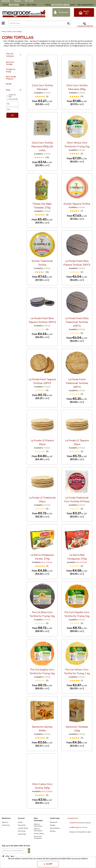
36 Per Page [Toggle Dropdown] (32, 53)
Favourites (22, 825)
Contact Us (6, 825)
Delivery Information (38, 825)
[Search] (37, 23)
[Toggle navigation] (3, 23)
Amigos (53, 825)
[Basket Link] (84, 12)
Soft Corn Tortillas (10, 63)
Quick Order (22, 834)
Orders (20, 822)
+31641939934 (85, 26)
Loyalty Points (23, 828)
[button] (42, 97)
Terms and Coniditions (38, 837)
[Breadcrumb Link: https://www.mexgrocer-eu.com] (4, 32)
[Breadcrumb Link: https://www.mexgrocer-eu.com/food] (9, 32)
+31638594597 (73, 818)
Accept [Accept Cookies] (48, 864)
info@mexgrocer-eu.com (78, 827)
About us (5, 822)
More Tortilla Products (11, 78)
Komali (9, 84)
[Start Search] (68, 23)
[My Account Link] (61, 12)
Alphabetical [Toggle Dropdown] (46, 53)
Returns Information (38, 830)
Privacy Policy (39, 834)
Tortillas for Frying (11, 71)
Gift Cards (29, 1)
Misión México (55, 828)
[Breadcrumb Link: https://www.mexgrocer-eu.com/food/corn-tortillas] (17, 32)
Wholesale (6, 1)
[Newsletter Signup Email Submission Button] (29, 851)
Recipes (17, 1)
